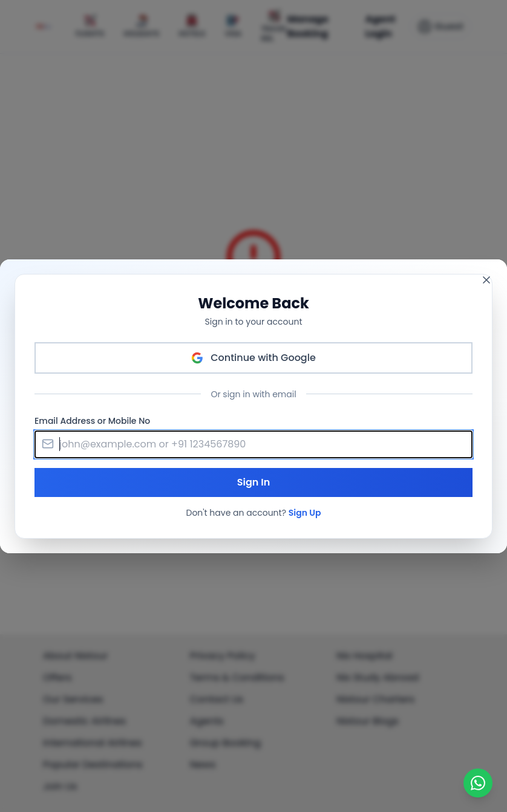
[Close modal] (486, 280)
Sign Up (305, 513)
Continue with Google (253, 358)
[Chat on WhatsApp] (478, 783)
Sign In (253, 482)
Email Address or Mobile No (92, 421)
